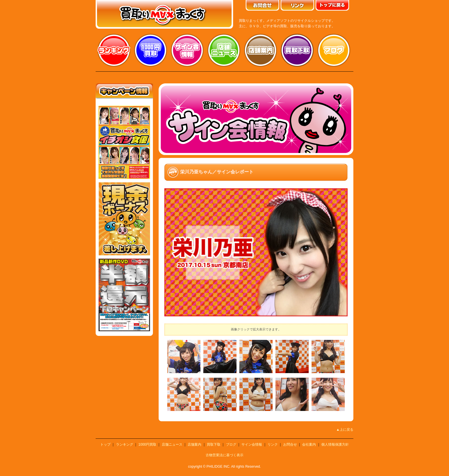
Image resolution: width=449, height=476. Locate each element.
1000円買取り (151, 50)
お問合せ (290, 444)
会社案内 (309, 444)
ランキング (114, 50)
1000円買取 (147, 444)
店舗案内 (261, 50)
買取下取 (214, 444)
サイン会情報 (187, 50)
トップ (105, 444)
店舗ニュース (224, 50)
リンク (273, 444)
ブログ (334, 50)
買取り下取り (297, 50)
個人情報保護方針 (335, 444)
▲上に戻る (345, 430)
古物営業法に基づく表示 (224, 455)
